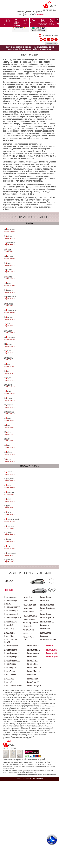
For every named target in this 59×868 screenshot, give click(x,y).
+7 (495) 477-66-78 (10, 548)
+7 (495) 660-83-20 (10, 461)
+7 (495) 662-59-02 (10, 414)
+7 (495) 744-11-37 (10, 400)
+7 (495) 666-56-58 (10, 542)
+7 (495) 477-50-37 (10, 279)
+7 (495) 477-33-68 (10, 285)
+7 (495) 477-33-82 (10, 245)
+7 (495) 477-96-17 (10, 366)
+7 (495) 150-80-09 (10, 487)
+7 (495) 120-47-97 (10, 555)
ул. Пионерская (9, 494)
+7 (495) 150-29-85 (10, 231)
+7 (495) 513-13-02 (10, 265)
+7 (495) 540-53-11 (10, 427)
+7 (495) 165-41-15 (10, 508)
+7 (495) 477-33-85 (10, 292)
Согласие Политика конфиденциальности (47, 774)
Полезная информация (22, 774)
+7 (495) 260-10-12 (10, 252)
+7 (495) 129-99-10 (10, 353)
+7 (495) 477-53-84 (10, 380)
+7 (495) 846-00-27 (10, 272)
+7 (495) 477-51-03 (10, 387)
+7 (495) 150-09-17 (10, 441)
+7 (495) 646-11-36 (10, 339)
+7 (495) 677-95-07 (10, 326)
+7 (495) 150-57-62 (10, 306)
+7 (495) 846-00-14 (10, 420)
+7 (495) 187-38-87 (10, 481)
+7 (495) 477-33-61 (10, 319)
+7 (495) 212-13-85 (10, 521)
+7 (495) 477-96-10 (10, 373)
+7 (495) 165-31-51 (10, 514)
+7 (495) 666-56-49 (10, 501)
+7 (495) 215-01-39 (10, 258)
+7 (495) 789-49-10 (10, 312)
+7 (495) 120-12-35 (10, 393)
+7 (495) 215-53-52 (10, 360)
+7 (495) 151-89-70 (10, 299)
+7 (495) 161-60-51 (10, 454)
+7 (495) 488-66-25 (10, 474)
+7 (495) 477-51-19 (10, 448)
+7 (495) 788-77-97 (10, 333)
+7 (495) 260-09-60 (10, 407)
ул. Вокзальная (9, 528)
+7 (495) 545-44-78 (10, 434)
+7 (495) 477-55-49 (10, 535)
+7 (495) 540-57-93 (10, 346)
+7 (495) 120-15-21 (10, 238)
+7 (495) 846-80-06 (10, 562)
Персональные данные (32, 774)
